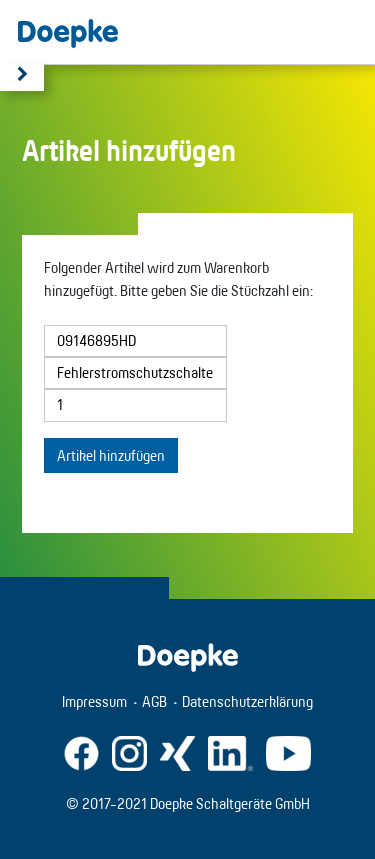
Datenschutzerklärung (247, 701)
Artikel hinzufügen (111, 455)
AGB (154, 701)
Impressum (94, 701)
